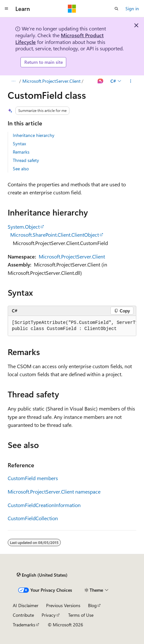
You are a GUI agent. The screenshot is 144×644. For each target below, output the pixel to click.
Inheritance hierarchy (34, 135)
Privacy (49, 615)
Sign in (132, 8)
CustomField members (33, 478)
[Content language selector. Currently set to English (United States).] (42, 575)
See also (21, 169)
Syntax (19, 144)
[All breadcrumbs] (13, 81)
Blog (92, 605)
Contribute (23, 615)
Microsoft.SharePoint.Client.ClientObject (55, 235)
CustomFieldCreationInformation (44, 505)
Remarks (21, 152)
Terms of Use (81, 615)
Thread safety (26, 160)
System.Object (24, 227)
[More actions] (131, 81)
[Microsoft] (72, 9)
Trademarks (24, 625)
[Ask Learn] (101, 81)
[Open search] (116, 9)
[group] (72, 326)
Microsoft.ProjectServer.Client (52, 81)
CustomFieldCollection (33, 518)
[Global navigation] (6, 9)
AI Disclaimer (26, 605)
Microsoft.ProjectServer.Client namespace (54, 491)
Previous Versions (63, 605)
